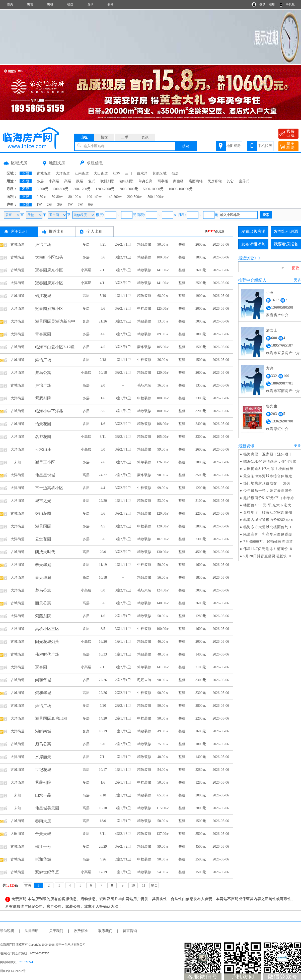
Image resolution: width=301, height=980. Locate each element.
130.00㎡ (163, 552)
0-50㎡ (42, 197)
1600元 (201, 565)
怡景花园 (43, 424)
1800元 (201, 257)
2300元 (201, 398)
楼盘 (70, 4)
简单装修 (144, 462)
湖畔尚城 (43, 731)
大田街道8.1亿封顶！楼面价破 (269, 469)
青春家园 (43, 334)
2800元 (201, 526)
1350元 (201, 385)
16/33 (103, 654)
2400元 (201, 424)
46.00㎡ (163, 642)
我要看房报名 (286, 244)
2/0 (103, 385)
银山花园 (43, 513)
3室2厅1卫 (123, 257)
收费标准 (81, 931)
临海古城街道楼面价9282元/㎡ (269, 520)
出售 (30, 4)
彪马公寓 (43, 373)
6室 (91, 205)
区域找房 (19, 163)
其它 (230, 181)
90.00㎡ (163, 244)
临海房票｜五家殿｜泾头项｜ (268, 454)
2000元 (201, 309)
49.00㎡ (163, 731)
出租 (50, 4)
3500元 (201, 475)
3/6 (103, 257)
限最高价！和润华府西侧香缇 (268, 534)
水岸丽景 (43, 757)
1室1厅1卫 (123, 296)
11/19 (103, 565)
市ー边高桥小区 (49, 488)
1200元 (201, 488)
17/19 (103, 872)
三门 (128, 173)
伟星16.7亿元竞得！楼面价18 (268, 549)
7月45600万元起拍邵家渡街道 (268, 542)
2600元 (201, 244)
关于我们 (56, 931)
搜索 (186, 146)
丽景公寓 (43, 603)
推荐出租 (57, 231)
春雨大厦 (43, 821)
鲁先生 (272, 406)
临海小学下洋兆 (49, 411)
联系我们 (105, 931)
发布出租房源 (286, 231)
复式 (92, 181)
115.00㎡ (163, 808)
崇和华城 (43, 680)
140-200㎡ (115, 197)
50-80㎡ (58, 197)
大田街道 (101, 173)
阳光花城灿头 (47, 642)
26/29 (103, 847)
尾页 (154, 885)
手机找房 (265, 146)
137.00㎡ (163, 834)
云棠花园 (43, 539)
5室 (80, 205)
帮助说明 (7, 931)
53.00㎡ (163, 501)
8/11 (103, 437)
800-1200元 (82, 189)
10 (133, 885)
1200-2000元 (105, 189)
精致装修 (144, 244)
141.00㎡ (163, 270)
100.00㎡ (163, 257)
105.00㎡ (163, 347)
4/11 (103, 283)
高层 (68, 181)
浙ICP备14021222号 (13, 971)
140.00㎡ (163, 603)
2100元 (201, 501)
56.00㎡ (163, 578)
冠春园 (41, 667)
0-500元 (43, 189)
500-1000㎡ (156, 197)
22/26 (103, 680)
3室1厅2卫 (123, 411)
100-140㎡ (94, 197)
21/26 (103, 321)
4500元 (201, 552)
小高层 (54, 181)
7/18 (103, 795)
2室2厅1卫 (123, 244)
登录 (262, 4)
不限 (26, 173)
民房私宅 (215, 181)
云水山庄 (43, 449)
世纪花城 (43, 770)
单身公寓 (145, 181)
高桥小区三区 (47, 629)
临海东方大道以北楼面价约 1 (268, 527)
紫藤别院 (43, 616)
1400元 (201, 654)
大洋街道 (63, 173)
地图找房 (234, 146)
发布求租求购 (253, 244)
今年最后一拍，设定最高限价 (268, 491)
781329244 (26, 962)
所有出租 (19, 231)
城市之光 (43, 501)
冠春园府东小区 (49, 270)
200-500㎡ (135, 197)
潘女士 (272, 330)
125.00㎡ (163, 309)
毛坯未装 (144, 385)
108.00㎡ (163, 424)
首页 (10, 4)
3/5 (103, 411)
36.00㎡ (163, 360)
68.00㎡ (163, 296)
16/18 (103, 808)
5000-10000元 (153, 189)
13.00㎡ (163, 321)
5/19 (103, 296)
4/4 (103, 488)
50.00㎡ (163, 565)
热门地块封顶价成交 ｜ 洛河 (267, 483)
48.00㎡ (163, 654)
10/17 (103, 770)
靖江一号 (43, 847)
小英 (270, 292)
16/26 (103, 642)
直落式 (244, 181)
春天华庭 (43, 565)
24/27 (103, 475)
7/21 (103, 244)
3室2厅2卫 (123, 270)
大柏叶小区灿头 (49, 257)
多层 (40, 181)
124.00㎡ (163, 590)
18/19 (103, 731)
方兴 (270, 368)
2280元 (201, 770)
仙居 (175, 173)
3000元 (201, 321)
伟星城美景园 (47, 808)
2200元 (201, 513)
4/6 (103, 334)
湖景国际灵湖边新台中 (55, 321)
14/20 (103, 718)
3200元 (201, 411)
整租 (182, 244)
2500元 (201, 283)
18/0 (103, 821)
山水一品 (43, 795)
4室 (70, 205)
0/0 (103, 590)
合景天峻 (43, 834)
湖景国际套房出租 (51, 718)
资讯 (90, 4)
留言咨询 (130, 931)
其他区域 (160, 173)
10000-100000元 (181, 189)
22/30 (103, 501)
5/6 (103, 539)
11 (144, 885)
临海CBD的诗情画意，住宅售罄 (270, 461)
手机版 (290, 4)
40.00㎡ (163, 757)
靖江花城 (43, 296)
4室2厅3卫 (123, 834)
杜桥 (116, 173)
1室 (39, 205)
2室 (50, 205)
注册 (272, 4)
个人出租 (95, 231)
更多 (297, 280)
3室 (60, 205)
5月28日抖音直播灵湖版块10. (268, 556)
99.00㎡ (163, 449)
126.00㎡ (163, 462)
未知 (18, 462)
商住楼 (178, 181)
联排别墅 (107, 181)
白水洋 (142, 173)
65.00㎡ (163, 795)
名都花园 (43, 437)
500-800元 (61, 189)
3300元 (201, 680)
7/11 (103, 757)
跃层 (80, 181)
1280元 (201, 616)
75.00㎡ (163, 744)
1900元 (201, 296)
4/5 (103, 347)
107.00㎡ (163, 539)
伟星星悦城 (45, 475)
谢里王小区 (45, 462)
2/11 (103, 270)
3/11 (103, 834)
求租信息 (95, 163)
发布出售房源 (253, 231)
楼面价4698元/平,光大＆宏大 (267, 505)
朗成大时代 (45, 552)
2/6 (103, 462)
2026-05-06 (221, 244)
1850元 (201, 578)
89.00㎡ (163, 334)
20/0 (103, 552)
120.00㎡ (163, 373)
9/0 (103, 744)
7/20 (103, 706)
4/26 (103, 859)
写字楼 (163, 181)
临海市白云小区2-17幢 (55, 347)
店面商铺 (196, 181)
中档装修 (144, 309)
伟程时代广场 (47, 654)
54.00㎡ (163, 770)
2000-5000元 (129, 189)
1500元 (201, 347)
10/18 (103, 373)
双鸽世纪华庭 (47, 872)
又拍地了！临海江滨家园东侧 (268, 512)
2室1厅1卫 (123, 616)
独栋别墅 (126, 181)
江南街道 (82, 173)
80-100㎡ (75, 197)
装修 (110, 4)
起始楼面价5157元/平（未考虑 (269, 498)
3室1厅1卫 (123, 398)
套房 (86, 321)
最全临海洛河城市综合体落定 (268, 476)
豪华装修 (144, 347)
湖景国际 (43, 526)
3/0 (103, 449)
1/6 (103, 398)
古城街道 (44, 173)
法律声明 (32, 931)
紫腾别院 (43, 398)
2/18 (103, 360)
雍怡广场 (43, 244)
